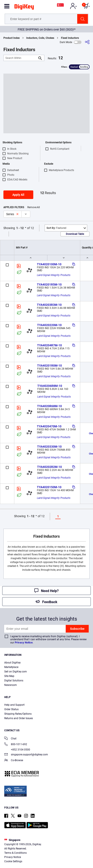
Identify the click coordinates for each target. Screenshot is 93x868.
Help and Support (14, 705)
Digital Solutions (14, 681)
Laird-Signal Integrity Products (54, 275)
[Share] (87, 42)
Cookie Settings (13, 861)
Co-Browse (14, 761)
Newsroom (11, 685)
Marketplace (11, 667)
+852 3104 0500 (17, 750)
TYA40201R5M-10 (49, 284)
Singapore (12, 840)
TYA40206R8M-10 (50, 386)
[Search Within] (20, 58)
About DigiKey (12, 663)
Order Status (11, 709)
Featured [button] (56, 228)
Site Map (9, 676)
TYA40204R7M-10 (49, 345)
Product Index (12, 38)
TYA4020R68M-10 (49, 406)
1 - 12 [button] (20, 228)
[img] (24, 8)
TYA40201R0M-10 (49, 366)
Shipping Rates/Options (18, 714)
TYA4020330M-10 (49, 447)
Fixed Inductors (70, 38)
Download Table (75, 234)
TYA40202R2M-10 (49, 467)
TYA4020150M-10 (49, 487)
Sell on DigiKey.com (16, 672)
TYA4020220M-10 (49, 325)
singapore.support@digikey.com (26, 755)
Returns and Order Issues (19, 718)
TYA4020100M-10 (49, 264)
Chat (10, 739)
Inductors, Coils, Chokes (40, 38)
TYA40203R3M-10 (49, 305)
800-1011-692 (16, 745)
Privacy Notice (24, 642)
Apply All (18, 195)
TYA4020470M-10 (49, 426)
